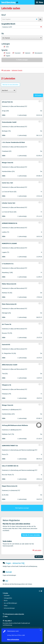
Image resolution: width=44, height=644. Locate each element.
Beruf (4, 15)
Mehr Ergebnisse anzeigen (22, 508)
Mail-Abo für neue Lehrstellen (10, 85)
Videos (6, 606)
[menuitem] (41, 591)
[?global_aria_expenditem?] (39, 101)
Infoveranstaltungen (9, 608)
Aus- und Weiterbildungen (10, 603)
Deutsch (7, 53)
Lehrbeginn (6, 44)
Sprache (4, 50)
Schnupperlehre (8, 598)
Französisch (17, 53)
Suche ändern (6, 70)
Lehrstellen (7, 595)
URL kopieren (39, 557)
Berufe (6, 601)
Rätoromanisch (37, 53)
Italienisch (27, 53)
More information (13, 639)
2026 (6, 47)
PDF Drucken (38, 95)
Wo (3, 34)
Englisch (7, 56)
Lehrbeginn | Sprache (17, 70)
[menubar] (39, 2)
